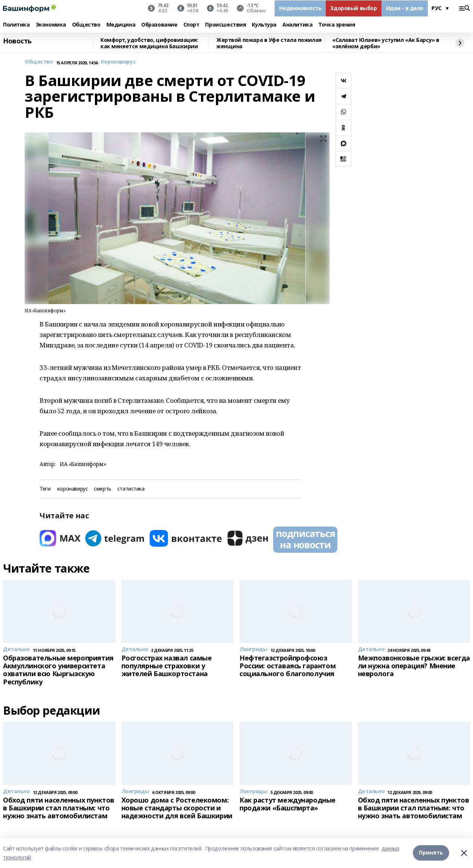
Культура (264, 25)
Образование (159, 25)
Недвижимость (300, 8)
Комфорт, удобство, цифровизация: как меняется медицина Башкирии (149, 43)
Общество (86, 25)
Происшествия (225, 25)
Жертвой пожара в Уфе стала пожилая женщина (269, 43)
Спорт (191, 25)
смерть (102, 489)
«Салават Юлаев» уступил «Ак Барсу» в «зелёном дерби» (386, 43)
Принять (431, 853)
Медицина (121, 25)
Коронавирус (118, 62)
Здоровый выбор (353, 8)
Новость (17, 41)
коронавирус (72, 489)
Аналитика (297, 25)
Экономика (51, 25)
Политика (16, 25)
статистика (131, 489)
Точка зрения (337, 25)
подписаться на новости (305, 539)
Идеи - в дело (405, 8)
